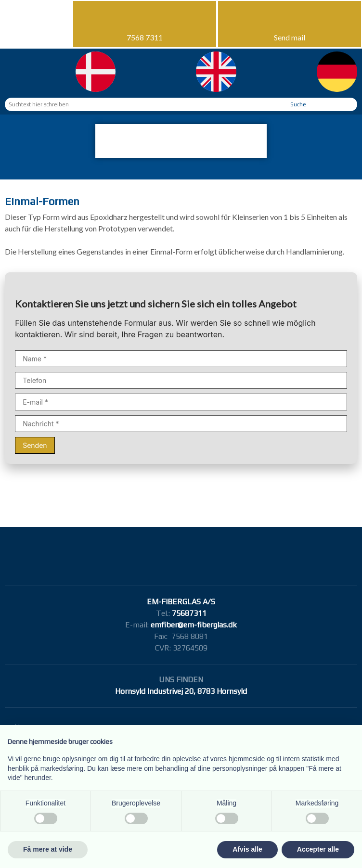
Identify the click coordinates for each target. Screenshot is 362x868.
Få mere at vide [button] (48, 849)
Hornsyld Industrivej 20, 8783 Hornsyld (181, 691)
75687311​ (189, 613)
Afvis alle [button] (247, 849)
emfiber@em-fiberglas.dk (194, 625)
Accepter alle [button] (318, 849)
